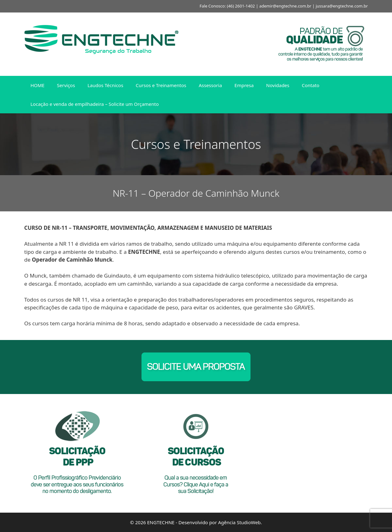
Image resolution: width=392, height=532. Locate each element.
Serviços (66, 85)
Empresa (244, 85)
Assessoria (210, 85)
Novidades (278, 85)
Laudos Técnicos (105, 85)
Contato (310, 85)
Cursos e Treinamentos (161, 85)
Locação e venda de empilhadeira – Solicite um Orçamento (95, 104)
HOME (38, 85)
